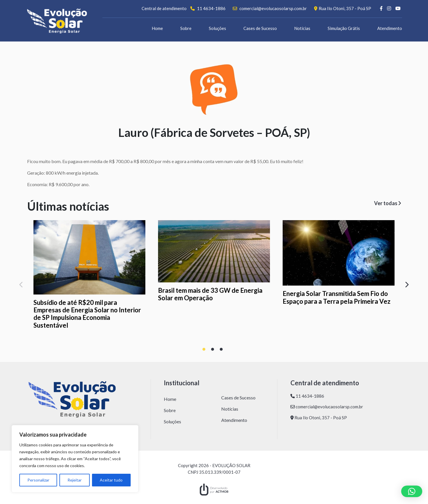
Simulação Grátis (344, 28)
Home (157, 28)
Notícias (302, 28)
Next (405, 283)
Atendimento (390, 28)
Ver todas (387, 203)
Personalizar (38, 480)
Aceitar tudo (111, 480)
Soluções (217, 28)
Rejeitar (75, 480)
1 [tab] (205, 351)
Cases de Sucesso (260, 28)
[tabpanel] (89, 276)
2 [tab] (214, 351)
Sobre (186, 28)
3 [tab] (223, 351)
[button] (412, 491)
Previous (23, 283)
